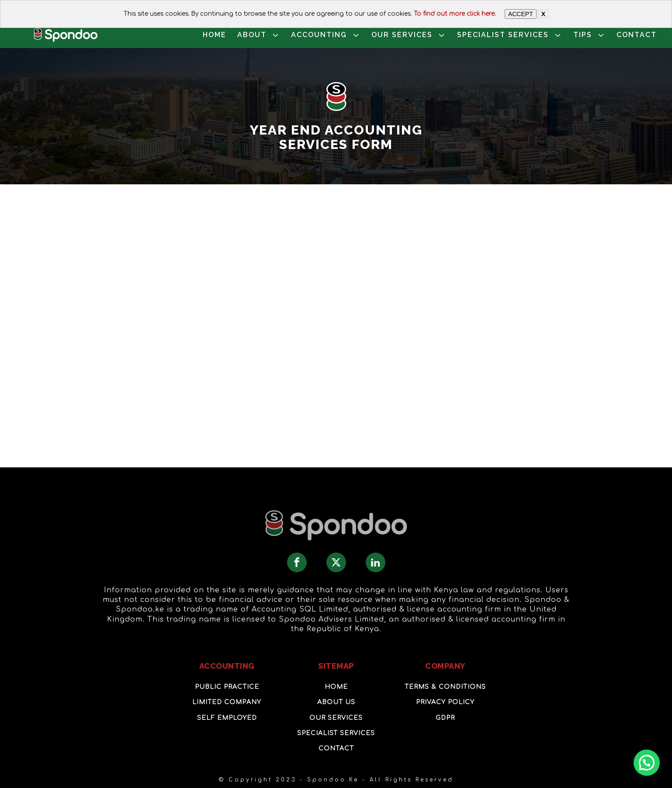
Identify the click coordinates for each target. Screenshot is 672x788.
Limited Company (227, 702)
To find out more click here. (455, 14)
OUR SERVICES (409, 35)
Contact (336, 748)
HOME (215, 35)
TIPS (589, 35)
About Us (336, 702)
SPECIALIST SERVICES (510, 35)
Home (336, 687)
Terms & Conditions (445, 687)
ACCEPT (521, 14)
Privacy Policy (445, 702)
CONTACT (637, 35)
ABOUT (259, 35)
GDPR (445, 718)
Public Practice (227, 687)
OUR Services (336, 718)
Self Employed (227, 718)
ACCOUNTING (326, 35)
